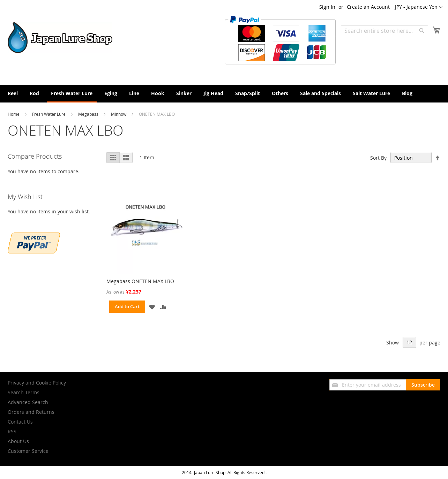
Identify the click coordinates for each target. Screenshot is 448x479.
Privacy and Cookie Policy (37, 383)
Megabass (89, 114)
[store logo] (60, 38)
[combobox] (384, 31)
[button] (419, 7)
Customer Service (28, 451)
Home (14, 114)
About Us (18, 441)
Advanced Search (28, 402)
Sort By (378, 158)
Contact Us (20, 422)
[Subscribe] (423, 385)
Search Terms (24, 392)
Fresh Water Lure (49, 114)
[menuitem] (13, 93)
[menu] (224, 94)
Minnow (119, 114)
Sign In (327, 7)
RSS (12, 431)
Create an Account (368, 7)
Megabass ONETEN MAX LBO (140, 281)
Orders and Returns (31, 412)
